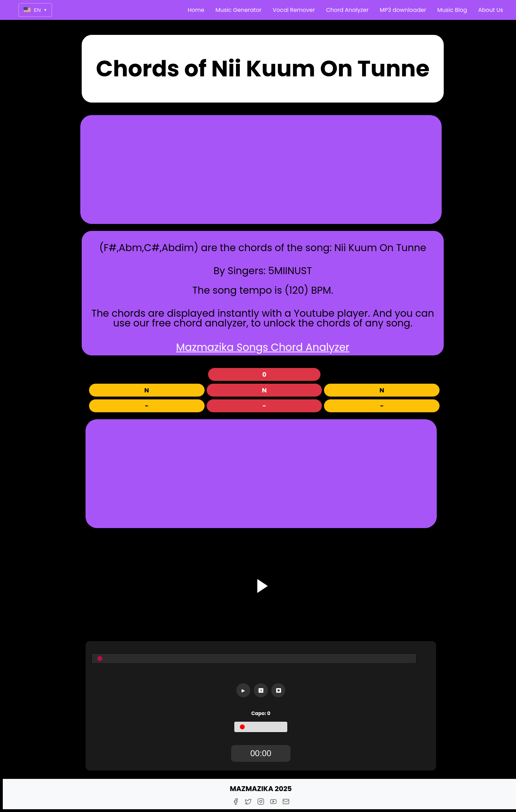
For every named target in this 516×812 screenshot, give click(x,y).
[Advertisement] (261, 170)
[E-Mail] (286, 802)
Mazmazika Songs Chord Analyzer (263, 347)
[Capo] (261, 727)
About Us (491, 10)
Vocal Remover (294, 10)
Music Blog (452, 10)
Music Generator (238, 10)
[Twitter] (248, 802)
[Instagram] (261, 802)
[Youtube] (273, 802)
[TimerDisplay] (261, 753)
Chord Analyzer (347, 10)
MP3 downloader (403, 10)
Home (196, 10)
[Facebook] (236, 802)
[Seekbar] (254, 659)
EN (35, 10)
